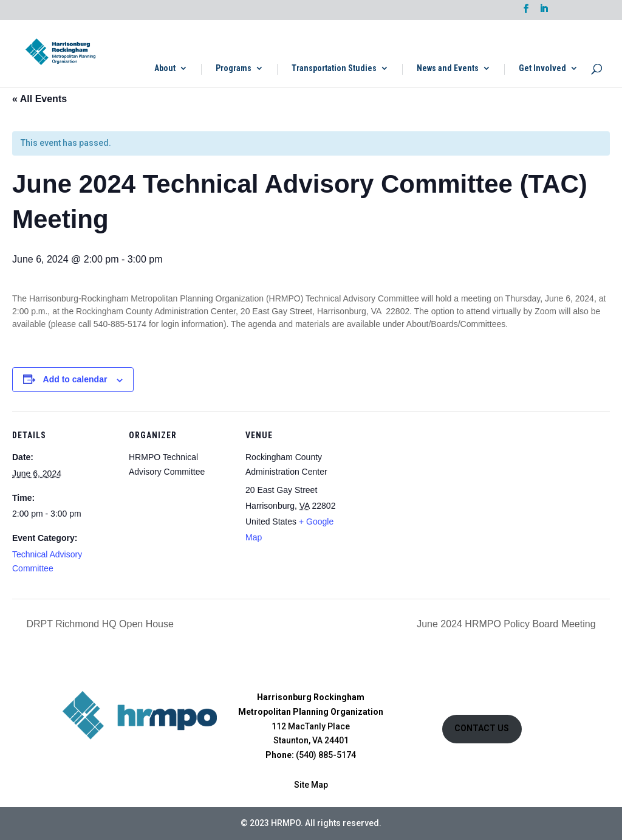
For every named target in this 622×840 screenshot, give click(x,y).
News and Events (448, 68)
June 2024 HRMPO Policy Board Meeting (508, 624)
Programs (234, 68)
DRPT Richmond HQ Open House (99, 624)
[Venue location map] (426, 495)
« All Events (39, 99)
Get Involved (542, 68)
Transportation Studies (334, 68)
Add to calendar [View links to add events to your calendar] (75, 379)
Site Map (311, 785)
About (165, 68)
